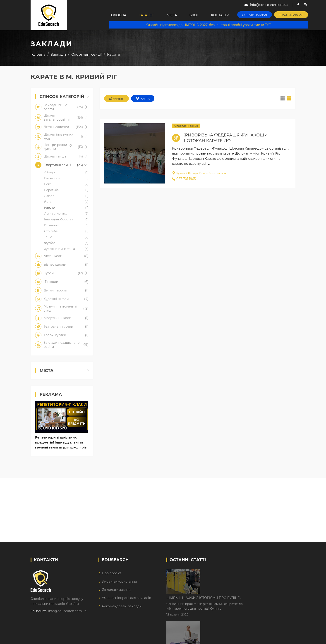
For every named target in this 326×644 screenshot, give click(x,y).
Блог (194, 15)
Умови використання (119, 582)
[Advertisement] (163, 510)
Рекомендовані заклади (122, 606)
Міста (172, 15)
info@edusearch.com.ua (67, 611)
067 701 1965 (184, 179)
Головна (118, 15)
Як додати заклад (116, 590)
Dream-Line (286, 637)
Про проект (111, 573)
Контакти (220, 15)
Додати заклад (255, 15)
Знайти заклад (291, 15)
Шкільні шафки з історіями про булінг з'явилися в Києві (241, 573)
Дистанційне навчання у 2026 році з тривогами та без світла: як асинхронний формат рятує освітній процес (245, 601)
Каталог (146, 15)
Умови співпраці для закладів (126, 598)
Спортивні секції (186, 126)
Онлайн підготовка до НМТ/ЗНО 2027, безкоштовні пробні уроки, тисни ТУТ (209, 25)
